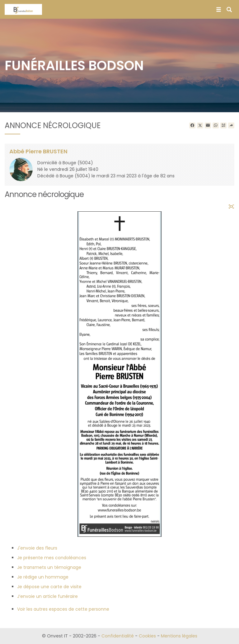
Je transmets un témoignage (49, 567)
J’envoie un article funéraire (47, 596)
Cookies (147, 636)
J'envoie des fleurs (37, 548)
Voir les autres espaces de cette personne (63, 609)
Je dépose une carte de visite (49, 587)
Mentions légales (179, 636)
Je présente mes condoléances (52, 558)
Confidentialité (118, 636)
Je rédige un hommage (43, 577)
